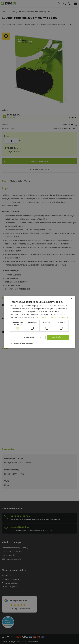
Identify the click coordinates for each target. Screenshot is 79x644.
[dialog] (40, 322)
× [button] (71, 299)
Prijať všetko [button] (58, 337)
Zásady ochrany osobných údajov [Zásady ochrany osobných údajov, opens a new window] (54, 317)
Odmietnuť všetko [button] (32, 337)
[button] (23, 343)
